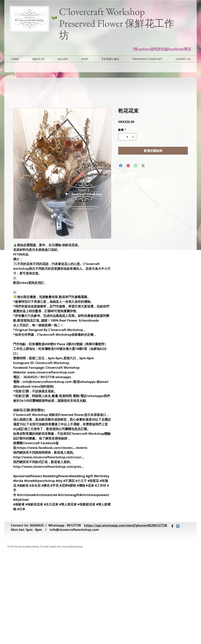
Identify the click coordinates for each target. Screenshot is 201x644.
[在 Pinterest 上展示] (128, 166)
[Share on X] (143, 166)
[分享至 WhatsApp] (136, 166)
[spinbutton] (127, 137)
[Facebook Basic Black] (172, 526)
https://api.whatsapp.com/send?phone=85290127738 (126, 525)
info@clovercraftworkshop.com (74, 530)
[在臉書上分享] (121, 166)
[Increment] (133, 137)
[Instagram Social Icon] (178, 526)
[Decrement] (121, 137)
